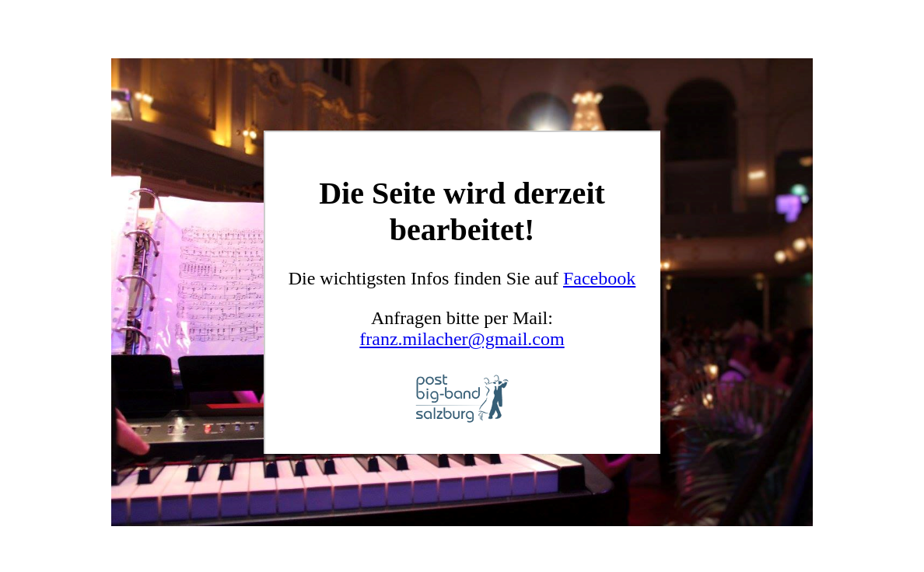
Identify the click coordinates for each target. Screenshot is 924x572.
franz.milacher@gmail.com (462, 339)
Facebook (599, 278)
